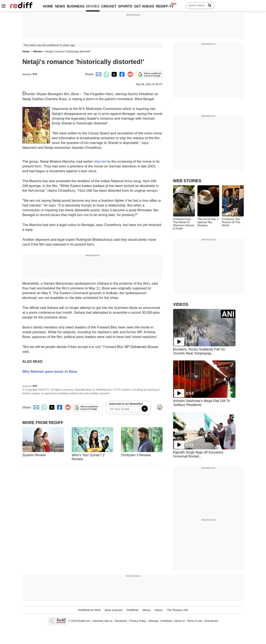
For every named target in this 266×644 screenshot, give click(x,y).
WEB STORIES (187, 181)
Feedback (166, 621)
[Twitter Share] (114, 74)
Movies (38, 51)
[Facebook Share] (122, 74)
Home (26, 51)
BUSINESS (76, 6)
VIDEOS (181, 304)
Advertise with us (102, 621)
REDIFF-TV (165, 6)
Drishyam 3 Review (136, 455)
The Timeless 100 (177, 610)
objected (100, 161)
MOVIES (93, 6)
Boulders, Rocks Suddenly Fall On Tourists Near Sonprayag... (199, 351)
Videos (159, 610)
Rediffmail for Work (89, 610)
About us (180, 621)
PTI (35, 74)
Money (147, 610)
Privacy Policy (138, 621)
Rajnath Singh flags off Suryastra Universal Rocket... (198, 454)
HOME (48, 6)
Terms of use (195, 621)
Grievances (211, 621)
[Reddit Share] (129, 74)
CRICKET (109, 6)
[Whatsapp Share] (106, 74)
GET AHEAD (144, 6)
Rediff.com (84, 621)
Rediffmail (132, 610)
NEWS (60, 6)
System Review (34, 455)
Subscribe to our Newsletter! (126, 404)
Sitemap (153, 621)
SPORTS (125, 6)
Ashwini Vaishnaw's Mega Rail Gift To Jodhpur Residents (202, 403)
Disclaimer (121, 621)
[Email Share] (98, 74)
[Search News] (208, 6)
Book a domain (114, 610)
